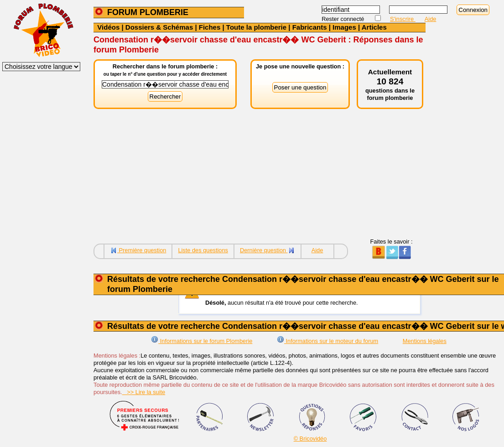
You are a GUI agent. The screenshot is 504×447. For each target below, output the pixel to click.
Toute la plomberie (256, 27)
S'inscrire (403, 19)
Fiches (210, 27)
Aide (431, 19)
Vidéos (108, 27)
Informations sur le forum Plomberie (202, 341)
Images (344, 27)
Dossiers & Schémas (159, 27)
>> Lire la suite (144, 392)
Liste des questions (203, 250)
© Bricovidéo (310, 439)
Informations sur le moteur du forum (327, 341)
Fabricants (310, 27)
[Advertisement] (260, 174)
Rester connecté (344, 19)
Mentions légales (425, 341)
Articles (374, 27)
